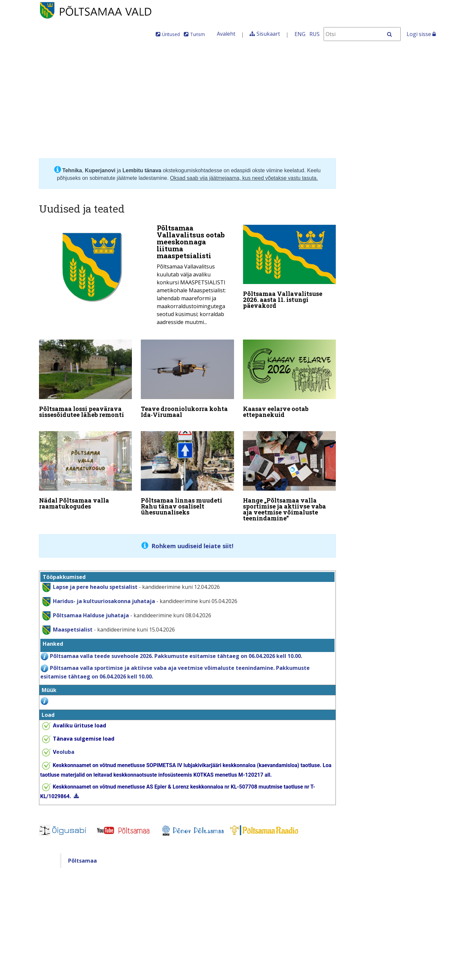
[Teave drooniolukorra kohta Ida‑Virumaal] (187, 378)
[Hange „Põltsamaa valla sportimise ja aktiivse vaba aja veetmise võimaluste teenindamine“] (290, 473)
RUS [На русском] (315, 34)
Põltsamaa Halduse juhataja (91, 611)
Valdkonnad (121, 58)
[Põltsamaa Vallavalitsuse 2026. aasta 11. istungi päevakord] (290, 268)
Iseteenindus (334, 58)
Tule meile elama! (273, 58)
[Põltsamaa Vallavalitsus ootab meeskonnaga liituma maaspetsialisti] (137, 277)
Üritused (171, 34)
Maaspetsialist (72, 625)
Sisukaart (268, 34)
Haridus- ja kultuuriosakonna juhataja (104, 596)
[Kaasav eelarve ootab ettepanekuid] (290, 378)
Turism (198, 34)
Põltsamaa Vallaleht (395, 58)
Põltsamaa (82, 856)
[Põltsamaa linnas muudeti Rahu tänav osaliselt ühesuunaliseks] (187, 470)
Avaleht (226, 34)
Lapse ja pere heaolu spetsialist (95, 582)
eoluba (64, 747)
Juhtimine (71, 58)
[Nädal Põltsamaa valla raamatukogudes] (86, 467)
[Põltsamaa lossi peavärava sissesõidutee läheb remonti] (86, 378)
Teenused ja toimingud (193, 58)
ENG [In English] (300, 34)
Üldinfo (27, 58)
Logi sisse (421, 34)
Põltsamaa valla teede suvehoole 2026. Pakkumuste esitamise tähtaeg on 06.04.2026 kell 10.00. (176, 651)
